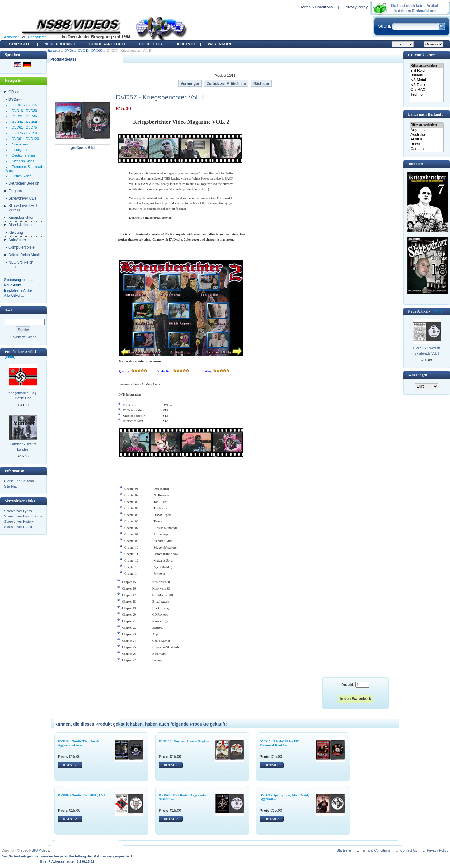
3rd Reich (427, 71)
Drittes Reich (21, 176)
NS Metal (427, 80)
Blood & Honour (22, 225)
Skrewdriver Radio (18, 527)
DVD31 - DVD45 (23, 116)
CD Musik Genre (422, 55)
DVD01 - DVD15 (23, 105)
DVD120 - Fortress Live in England (185, 741)
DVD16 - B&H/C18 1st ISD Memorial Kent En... (279, 743)
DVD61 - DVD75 (23, 127)
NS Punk (427, 85)
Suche (9, 310)
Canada (427, 149)
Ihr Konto (185, 44)
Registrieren (37, 37)
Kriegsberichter (21, 218)
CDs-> (14, 92)
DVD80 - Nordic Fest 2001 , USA (82, 795)
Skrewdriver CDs (22, 198)
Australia (427, 135)
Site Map (11, 486)
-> (15, 99)
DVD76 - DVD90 (23, 133)
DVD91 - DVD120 (24, 139)
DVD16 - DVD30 (23, 111)
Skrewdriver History (19, 521)
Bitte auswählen (427, 66)
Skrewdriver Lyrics (18, 511)
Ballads (427, 75)
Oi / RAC (427, 90)
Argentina (427, 130)
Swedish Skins (22, 161)
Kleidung (16, 232)
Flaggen (15, 191)
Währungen (417, 375)
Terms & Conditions (316, 7)
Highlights (150, 44)
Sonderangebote (108, 44)
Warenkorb (220, 44)
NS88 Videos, (40, 850)
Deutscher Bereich (24, 183)
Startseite (21, 44)
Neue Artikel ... (15, 285)
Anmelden (12, 37)
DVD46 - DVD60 (90, 50)
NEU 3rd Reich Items (21, 264)
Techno (427, 95)
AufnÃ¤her (17, 240)
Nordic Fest (20, 144)
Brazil (427, 144)
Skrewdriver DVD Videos (23, 208)
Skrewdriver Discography (23, 516)
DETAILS (70, 765)
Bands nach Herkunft (425, 114)
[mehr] (10, 356)
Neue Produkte (61, 44)
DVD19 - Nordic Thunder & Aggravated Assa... (78, 743)
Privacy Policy (356, 7)
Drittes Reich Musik (24, 255)
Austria (427, 139)
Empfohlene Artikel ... (20, 290)
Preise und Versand (19, 481)
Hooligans (19, 150)
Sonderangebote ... (19, 280)
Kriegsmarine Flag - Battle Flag (23, 395)
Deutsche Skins (23, 155)
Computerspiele (21, 247)
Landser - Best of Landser (23, 447)
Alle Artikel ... (14, 296)
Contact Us (409, 850)
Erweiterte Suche (23, 337)
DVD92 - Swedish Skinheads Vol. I (427, 351)
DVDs (69, 50)
